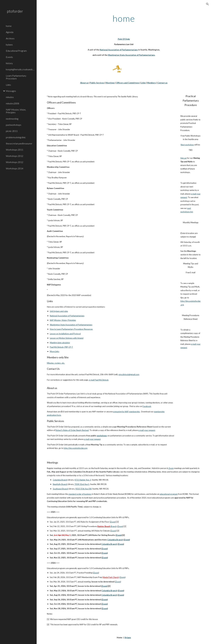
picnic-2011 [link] (12, 131)
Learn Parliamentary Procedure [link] (16, 77)
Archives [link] (10, 38)
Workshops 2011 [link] (15, 150)
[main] (124, 18)
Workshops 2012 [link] (15, 156)
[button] (207, 4)
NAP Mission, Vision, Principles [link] (16, 111)
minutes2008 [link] (12, 103)
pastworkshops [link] (14, 125)
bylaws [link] (9, 45)
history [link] (9, 63)
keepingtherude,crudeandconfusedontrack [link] (20, 69)
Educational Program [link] (16, 51)
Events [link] (9, 57)
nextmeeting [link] (12, 119)
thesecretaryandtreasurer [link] (19, 143)
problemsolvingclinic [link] (16, 137)
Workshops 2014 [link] (15, 168)
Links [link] (8, 85)
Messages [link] (11, 91)
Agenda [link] (10, 32)
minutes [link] (10, 97)
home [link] (9, 26)
